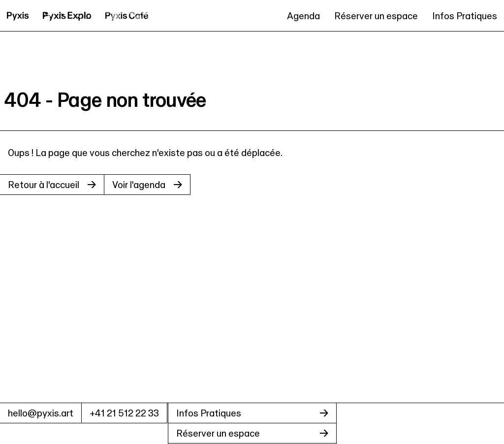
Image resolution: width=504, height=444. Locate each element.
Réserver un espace (376, 16)
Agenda (303, 16)
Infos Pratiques (465, 16)
